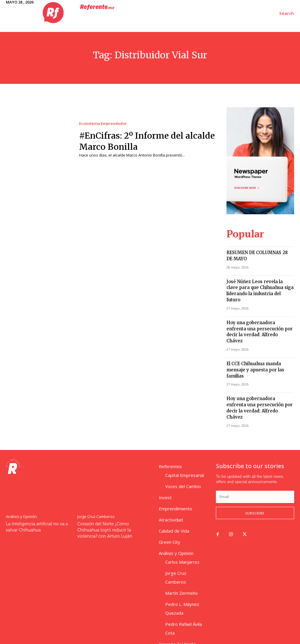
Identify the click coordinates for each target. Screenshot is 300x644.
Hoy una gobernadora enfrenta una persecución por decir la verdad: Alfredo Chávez (257, 316)
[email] (255, 461)
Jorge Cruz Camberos (95, 480)
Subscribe (255, 477)
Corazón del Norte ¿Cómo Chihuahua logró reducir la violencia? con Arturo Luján (103, 494)
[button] (287, 13)
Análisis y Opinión (21, 480)
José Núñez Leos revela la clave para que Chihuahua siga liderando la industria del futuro (258, 283)
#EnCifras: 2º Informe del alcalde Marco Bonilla (138, 141)
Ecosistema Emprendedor (103, 124)
